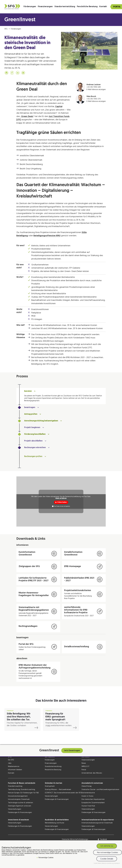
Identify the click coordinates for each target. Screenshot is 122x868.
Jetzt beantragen (72, 751)
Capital (59, 107)
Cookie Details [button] (107, 859)
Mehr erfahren (61, 498)
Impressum (117, 863)
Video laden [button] (62, 502)
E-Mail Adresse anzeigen (96, 90)
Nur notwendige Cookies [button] (107, 853)
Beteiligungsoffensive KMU (47, 236)
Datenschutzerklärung (108, 863)
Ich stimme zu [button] (107, 846)
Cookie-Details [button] (98, 863)
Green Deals (27, 117)
